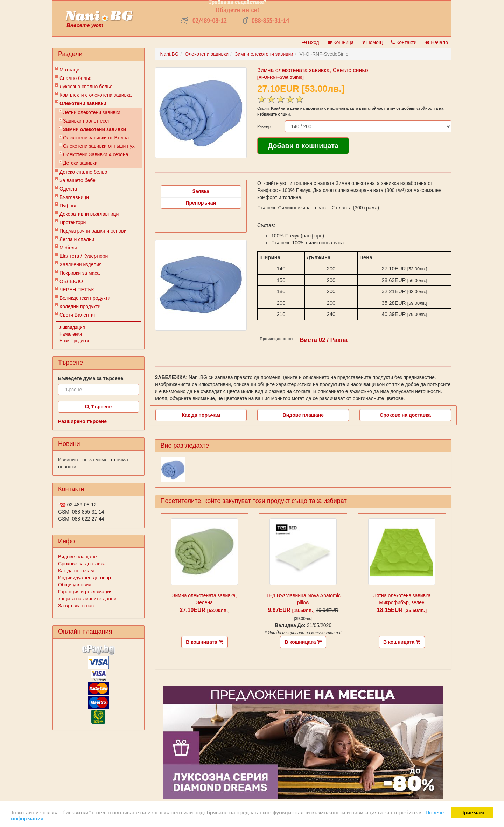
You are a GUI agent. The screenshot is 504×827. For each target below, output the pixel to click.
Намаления (71, 334)
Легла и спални (77, 239)
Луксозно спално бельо (86, 87)
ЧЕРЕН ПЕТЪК (77, 290)
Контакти (404, 42)
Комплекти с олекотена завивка (96, 95)
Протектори (73, 222)
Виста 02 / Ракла (324, 340)
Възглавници (74, 197)
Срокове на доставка (405, 415)
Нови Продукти (74, 341)
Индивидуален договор (85, 578)
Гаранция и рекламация (85, 592)
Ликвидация (72, 328)
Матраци (69, 70)
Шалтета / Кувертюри (84, 256)
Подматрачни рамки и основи (93, 231)
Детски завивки (80, 163)
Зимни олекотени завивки (94, 129)
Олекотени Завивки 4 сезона (96, 154)
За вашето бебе (78, 180)
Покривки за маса (80, 273)
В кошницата (204, 642)
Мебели (68, 248)
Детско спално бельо (83, 172)
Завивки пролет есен (87, 121)
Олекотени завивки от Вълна (96, 138)
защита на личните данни (87, 599)
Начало (436, 42)
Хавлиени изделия (80, 264)
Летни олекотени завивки (92, 112)
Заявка (201, 191)
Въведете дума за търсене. (91, 378)
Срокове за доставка (82, 564)
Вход (311, 42)
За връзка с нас (76, 606)
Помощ (373, 42)
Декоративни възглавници (89, 214)
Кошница (340, 42)
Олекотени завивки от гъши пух (99, 146)
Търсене (98, 407)
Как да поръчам (76, 571)
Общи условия (75, 585)
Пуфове (68, 206)
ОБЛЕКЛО (71, 281)
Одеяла (68, 189)
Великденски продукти (85, 298)
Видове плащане (77, 557)
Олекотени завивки (83, 103)
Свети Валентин (78, 315)
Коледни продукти (80, 306)
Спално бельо (76, 78)
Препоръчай (201, 203)
